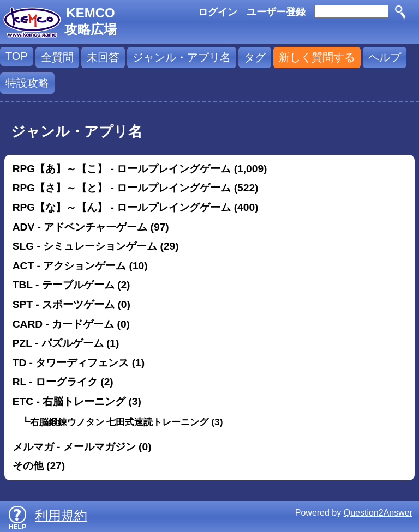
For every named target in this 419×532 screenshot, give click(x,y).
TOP (17, 56)
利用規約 (61, 515)
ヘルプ (385, 57)
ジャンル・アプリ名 (182, 57)
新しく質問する (317, 57)
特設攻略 (27, 83)
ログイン (218, 12)
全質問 (57, 57)
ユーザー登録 (276, 12)
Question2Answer (378, 513)
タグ (255, 57)
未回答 (103, 57)
